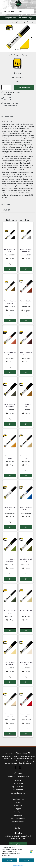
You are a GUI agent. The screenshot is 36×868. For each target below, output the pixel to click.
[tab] (18, 116)
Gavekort (18, 828)
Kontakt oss (18, 805)
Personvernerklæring (18, 818)
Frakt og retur (18, 815)
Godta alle (27, 860)
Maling (22, 22)
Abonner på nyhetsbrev (18, 844)
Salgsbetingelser (18, 812)
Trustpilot (6, 210)
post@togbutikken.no (18, 793)
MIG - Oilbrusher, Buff (26, 611)
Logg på (18, 809)
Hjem (5, 22)
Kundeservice (18, 825)
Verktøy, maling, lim (13, 22)
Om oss (18, 802)
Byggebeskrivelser (18, 822)
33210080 (19, 790)
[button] (16, 50)
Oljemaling (29, 22)
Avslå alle (10, 860)
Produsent (6, 205)
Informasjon (7, 116)
